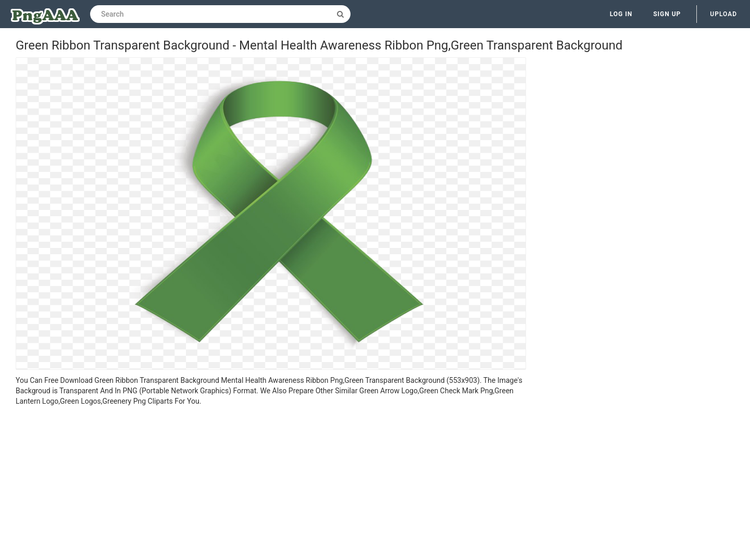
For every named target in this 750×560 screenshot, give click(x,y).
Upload (723, 14)
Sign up (667, 14)
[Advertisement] (271, 484)
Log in (621, 14)
